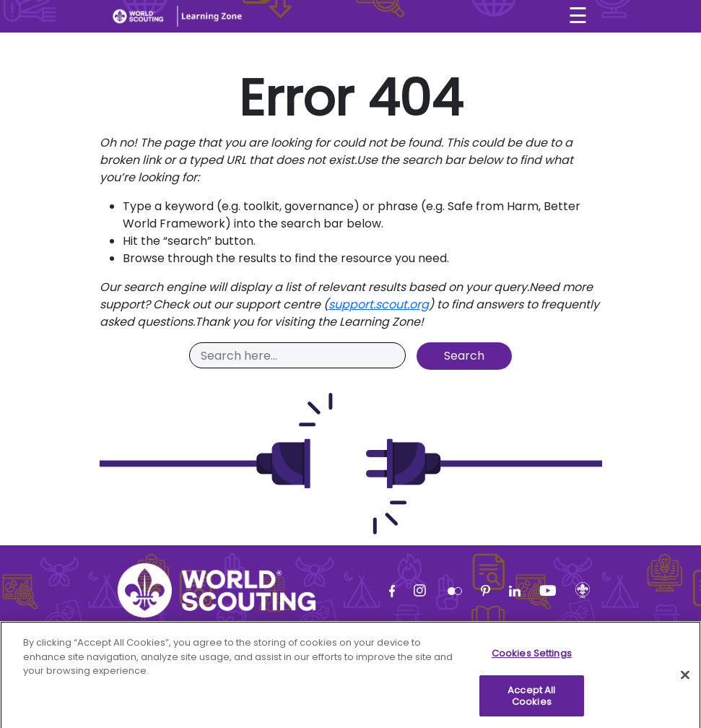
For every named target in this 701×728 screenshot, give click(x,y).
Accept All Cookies (531, 699)
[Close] (685, 679)
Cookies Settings (532, 657)
